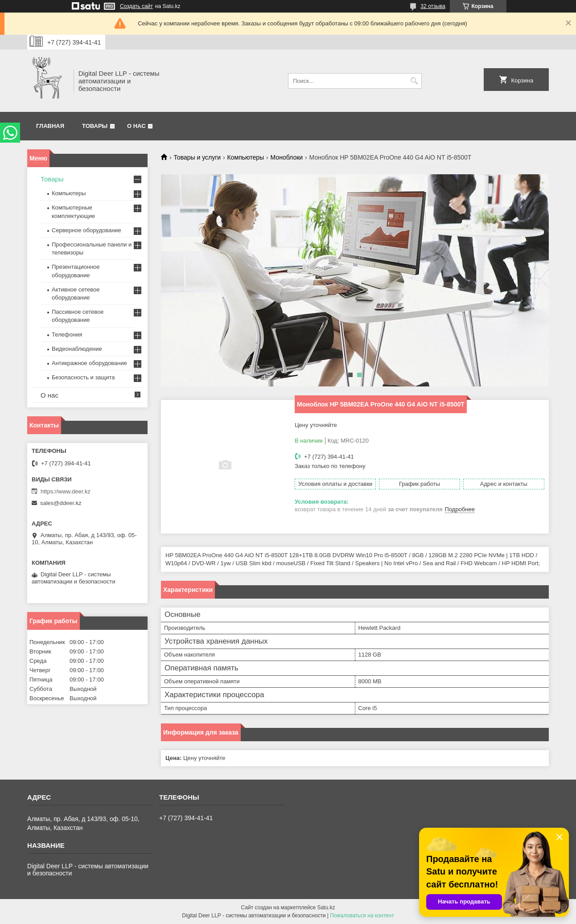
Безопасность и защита (83, 377)
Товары (95, 126)
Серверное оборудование (86, 230)
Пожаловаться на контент (362, 916)
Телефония (67, 335)
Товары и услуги (197, 157)
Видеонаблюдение (77, 349)
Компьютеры (246, 157)
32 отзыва (433, 6)
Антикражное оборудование (89, 363)
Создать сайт (136, 6)
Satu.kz (326, 908)
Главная (50, 126)
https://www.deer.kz (66, 491)
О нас (136, 126)
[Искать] (414, 81)
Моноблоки (287, 157)
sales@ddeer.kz (61, 503)
